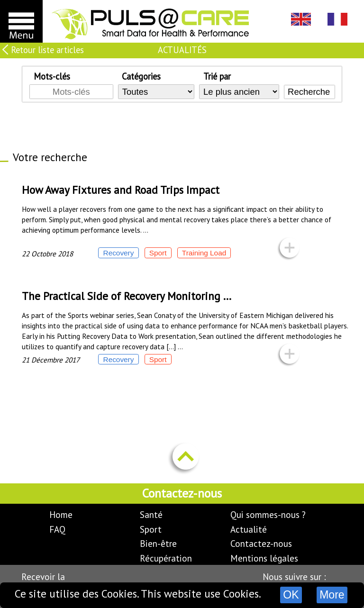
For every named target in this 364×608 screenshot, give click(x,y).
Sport (151, 529)
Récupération (166, 558)
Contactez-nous (261, 543)
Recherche (309, 92)
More (332, 595)
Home (61, 514)
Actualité (249, 529)
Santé (151, 514)
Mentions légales (264, 558)
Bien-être (158, 543)
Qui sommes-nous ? (268, 514)
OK (291, 595)
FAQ (57, 529)
